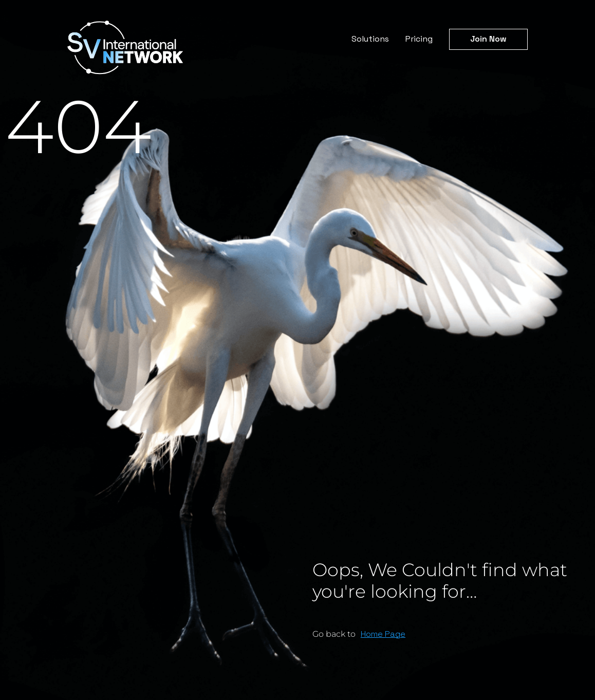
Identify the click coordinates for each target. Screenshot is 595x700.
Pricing (419, 39)
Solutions (370, 39)
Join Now (488, 39)
